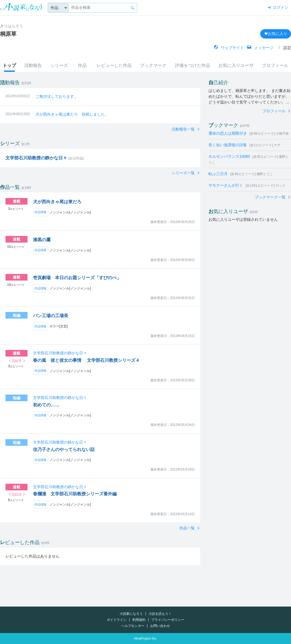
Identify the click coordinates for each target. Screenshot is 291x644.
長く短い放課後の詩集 (245, 145)
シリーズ (59, 65)
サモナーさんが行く (247, 185)
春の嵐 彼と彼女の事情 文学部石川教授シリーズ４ (86, 360)
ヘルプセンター (133, 626)
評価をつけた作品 (193, 65)
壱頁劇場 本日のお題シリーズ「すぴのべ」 (77, 278)
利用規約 (139, 620)
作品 (82, 65)
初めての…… (46, 405)
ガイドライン (117, 620)
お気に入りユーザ (236, 65)
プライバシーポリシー (168, 620)
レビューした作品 (114, 65)
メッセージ (260, 48)
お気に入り (276, 34)
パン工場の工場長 (51, 316)
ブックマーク (153, 65)
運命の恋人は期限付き (249, 133)
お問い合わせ (160, 626)
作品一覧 (188, 528)
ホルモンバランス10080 (249, 159)
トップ (9, 65)
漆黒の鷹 (42, 240)
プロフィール (275, 65)
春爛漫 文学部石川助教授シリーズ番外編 (75, 494)
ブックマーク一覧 (271, 197)
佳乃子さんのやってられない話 (64, 449)
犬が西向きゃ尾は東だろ (57, 202)
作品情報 (40, 212)
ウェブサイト (229, 48)
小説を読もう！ (160, 614)
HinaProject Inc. (146, 638)
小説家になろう (131, 614)
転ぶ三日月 (241, 174)
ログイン (278, 7)
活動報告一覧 (184, 129)
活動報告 (33, 65)
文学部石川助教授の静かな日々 (60, 353)
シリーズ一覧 (184, 173)
